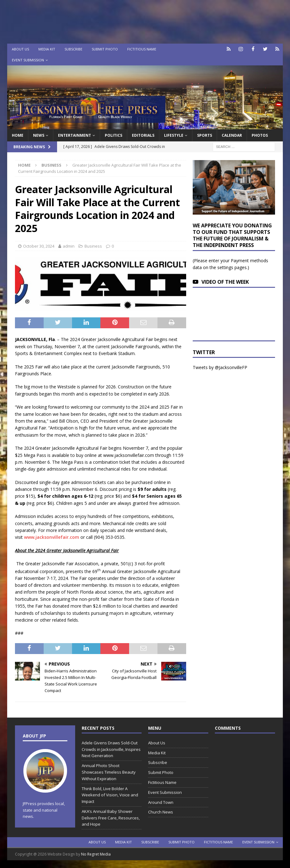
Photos (260, 135)
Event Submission (28, 60)
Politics (114, 135)
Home (18, 135)
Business (93, 246)
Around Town (161, 802)
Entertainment (75, 135)
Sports (205, 135)
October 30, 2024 (39, 246)
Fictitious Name (142, 49)
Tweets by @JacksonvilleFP (220, 367)
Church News (161, 812)
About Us (20, 49)
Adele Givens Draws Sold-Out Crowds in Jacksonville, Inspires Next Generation (111, 749)
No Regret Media (96, 854)
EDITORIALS (143, 135)
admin (69, 246)
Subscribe (73, 49)
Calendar (232, 135)
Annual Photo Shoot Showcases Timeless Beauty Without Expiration (109, 772)
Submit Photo (105, 49)
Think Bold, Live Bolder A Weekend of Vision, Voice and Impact (110, 795)
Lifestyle (174, 135)
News (39, 135)
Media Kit (47, 49)
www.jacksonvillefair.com (52, 537)
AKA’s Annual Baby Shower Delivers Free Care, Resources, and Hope (111, 818)
